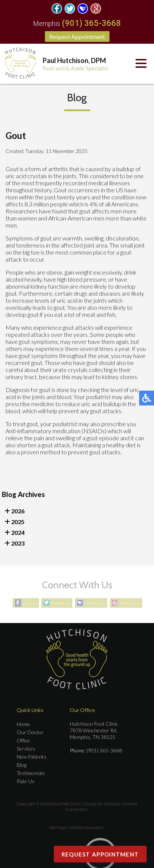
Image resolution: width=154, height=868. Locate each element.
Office (23, 740)
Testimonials (31, 773)
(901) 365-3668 (91, 23)
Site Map (57, 827)
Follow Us (60, 603)
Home (23, 724)
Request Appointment (77, 37)
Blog (22, 765)
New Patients (32, 757)
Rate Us (26, 781)
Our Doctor (30, 732)
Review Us (95, 603)
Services (26, 748)
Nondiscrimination (86, 827)
